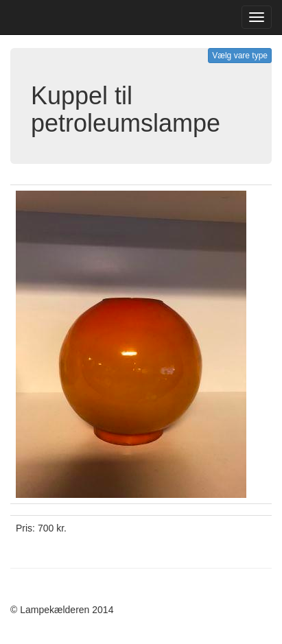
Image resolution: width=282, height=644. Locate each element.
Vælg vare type (240, 56)
